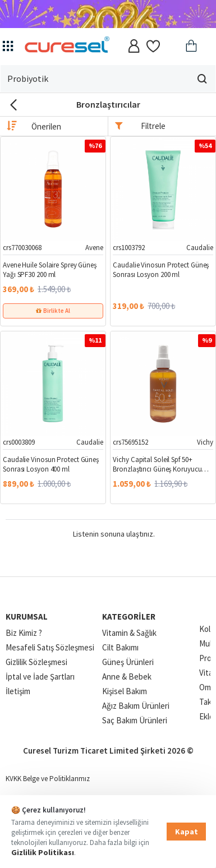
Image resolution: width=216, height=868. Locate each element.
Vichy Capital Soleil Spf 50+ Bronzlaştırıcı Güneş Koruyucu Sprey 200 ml (157, 465)
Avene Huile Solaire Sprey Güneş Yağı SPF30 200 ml (50, 270)
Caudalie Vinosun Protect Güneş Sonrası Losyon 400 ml (51, 465)
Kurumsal (27, 617)
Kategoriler (129, 617)
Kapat (187, 832)
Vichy (205, 442)
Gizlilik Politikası (43, 852)
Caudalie (200, 248)
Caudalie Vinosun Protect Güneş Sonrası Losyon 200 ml (161, 270)
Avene (94, 248)
